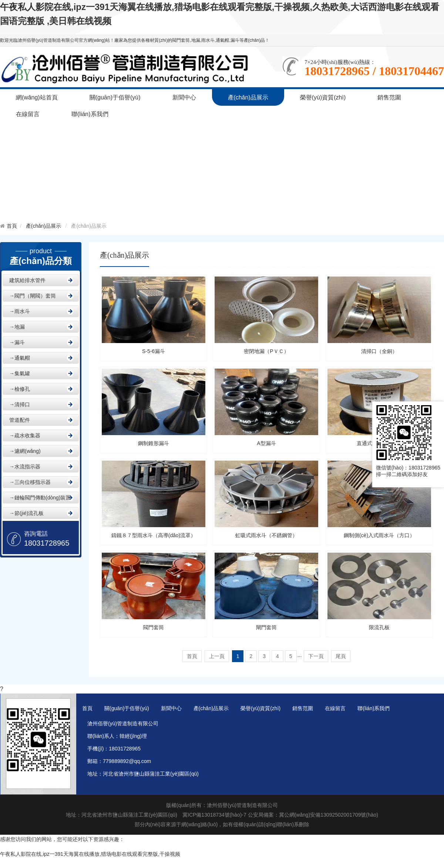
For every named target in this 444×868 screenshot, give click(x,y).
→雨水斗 (20, 311)
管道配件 (20, 420)
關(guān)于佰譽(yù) (115, 97)
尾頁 (341, 656)
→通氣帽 (20, 358)
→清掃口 (20, 404)
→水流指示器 (25, 467)
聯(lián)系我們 (90, 114)
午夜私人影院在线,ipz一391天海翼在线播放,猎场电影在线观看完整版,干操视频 (90, 854)
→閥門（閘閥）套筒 (33, 296)
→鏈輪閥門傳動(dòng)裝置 (40, 498)
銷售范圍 (389, 97)
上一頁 (217, 656)
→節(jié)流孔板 (26, 513)
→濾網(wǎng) (25, 451)
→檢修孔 (20, 389)
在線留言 (28, 114)
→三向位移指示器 (30, 482)
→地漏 (17, 327)
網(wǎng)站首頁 (37, 97)
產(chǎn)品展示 (248, 97)
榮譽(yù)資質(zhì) (323, 97)
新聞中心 (184, 97)
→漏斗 (17, 342)
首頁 (12, 226)
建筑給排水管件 (27, 280)
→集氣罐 (20, 373)
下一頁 (316, 656)
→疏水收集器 (25, 435)
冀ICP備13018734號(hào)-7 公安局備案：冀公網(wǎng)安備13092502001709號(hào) (280, 815)
